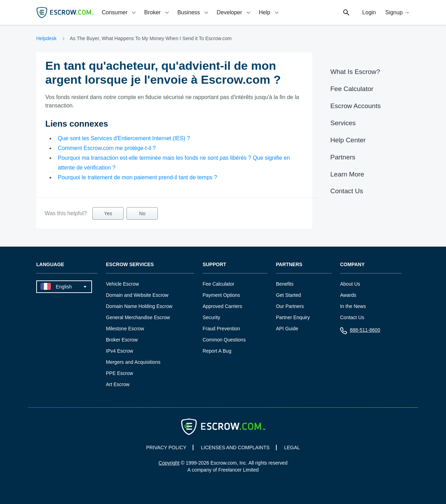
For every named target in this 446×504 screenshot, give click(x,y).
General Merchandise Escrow (138, 317)
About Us (350, 284)
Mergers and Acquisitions (133, 362)
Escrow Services (130, 265)
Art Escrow (118, 384)
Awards (348, 295)
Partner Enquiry (293, 317)
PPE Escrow (120, 373)
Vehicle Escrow (122, 284)
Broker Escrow (122, 340)
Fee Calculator (352, 89)
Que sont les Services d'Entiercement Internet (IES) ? (124, 138)
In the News (353, 306)
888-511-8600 (360, 332)
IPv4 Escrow (120, 351)
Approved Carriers (222, 306)
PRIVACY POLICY (166, 447)
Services (343, 123)
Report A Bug (217, 351)
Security (211, 317)
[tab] (120, 12)
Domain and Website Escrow (137, 295)
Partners (343, 157)
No (142, 213)
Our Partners (290, 306)
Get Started (289, 295)
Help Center (348, 140)
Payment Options (221, 295)
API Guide (287, 329)
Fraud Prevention (221, 329)
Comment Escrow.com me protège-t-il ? (107, 148)
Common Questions (224, 340)
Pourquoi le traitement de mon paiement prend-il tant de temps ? (137, 177)
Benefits (285, 284)
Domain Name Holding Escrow (139, 306)
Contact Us (347, 191)
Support (214, 265)
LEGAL (292, 447)
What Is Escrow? (355, 72)
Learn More (347, 174)
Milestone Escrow (125, 329)
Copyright (169, 463)
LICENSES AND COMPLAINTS (235, 447)
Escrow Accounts (356, 106)
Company (352, 265)
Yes (108, 213)
